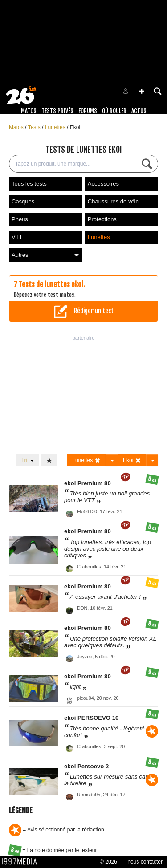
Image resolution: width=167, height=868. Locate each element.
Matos (29, 111)
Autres (45, 255)
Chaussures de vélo (113, 201)
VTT (17, 237)
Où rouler (114, 111)
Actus (139, 111)
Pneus (20, 219)
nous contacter (145, 862)
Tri (28, 460)
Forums (88, 111)
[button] (142, 91)
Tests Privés (57, 111)
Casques (23, 201)
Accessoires (103, 184)
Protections (102, 219)
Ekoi (75, 127)
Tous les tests (29, 184)
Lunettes (56, 127)
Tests (35, 127)
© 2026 (108, 862)
